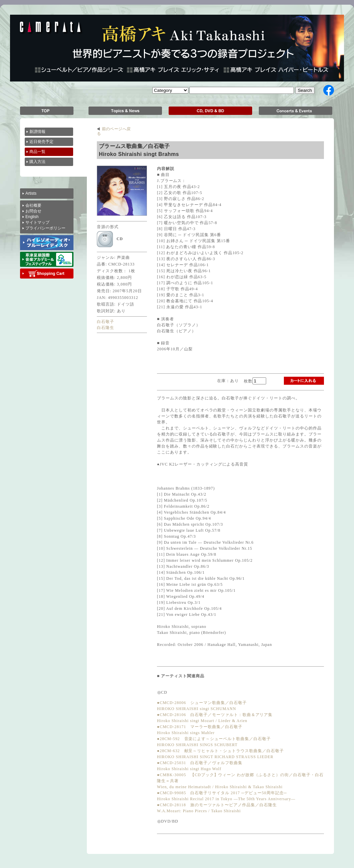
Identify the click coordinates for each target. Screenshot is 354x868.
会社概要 (33, 205)
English (32, 217)
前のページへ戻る (114, 129)
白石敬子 (106, 322)
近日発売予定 (42, 142)
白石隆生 (106, 328)
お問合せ (33, 211)
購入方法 (38, 162)
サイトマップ (37, 222)
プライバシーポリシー (45, 228)
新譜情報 (37, 132)
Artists (31, 193)
